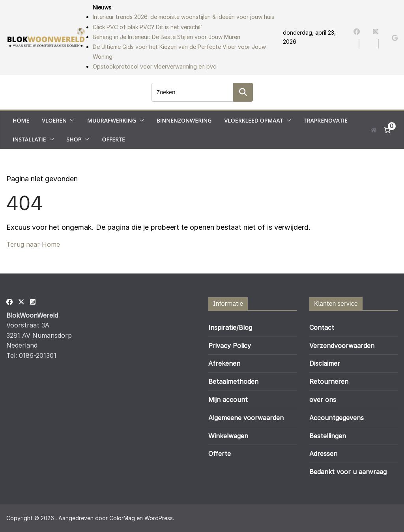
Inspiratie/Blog (230, 327)
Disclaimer (325, 363)
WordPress (159, 518)
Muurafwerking (112, 120)
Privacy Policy (230, 346)
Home (21, 120)
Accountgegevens (337, 418)
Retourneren (329, 381)
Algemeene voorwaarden (246, 418)
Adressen (323, 454)
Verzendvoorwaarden (342, 346)
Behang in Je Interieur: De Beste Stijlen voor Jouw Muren (166, 37)
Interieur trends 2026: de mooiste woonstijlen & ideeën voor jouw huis (183, 17)
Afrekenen (224, 363)
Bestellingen (328, 436)
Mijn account (228, 400)
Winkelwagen (228, 436)
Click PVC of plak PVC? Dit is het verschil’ (147, 27)
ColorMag (122, 518)
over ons (323, 400)
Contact (322, 327)
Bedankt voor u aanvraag (348, 472)
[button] (71, 121)
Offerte (113, 139)
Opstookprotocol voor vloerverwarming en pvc (154, 66)
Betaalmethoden (233, 381)
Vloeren (54, 120)
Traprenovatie (326, 120)
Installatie (29, 139)
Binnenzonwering (184, 120)
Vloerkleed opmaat (253, 120)
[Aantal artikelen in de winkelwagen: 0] (387, 130)
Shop (74, 139)
